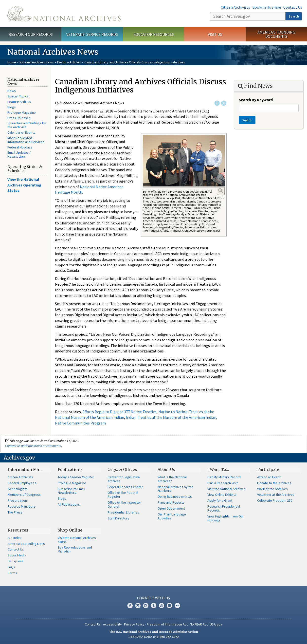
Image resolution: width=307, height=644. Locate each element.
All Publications (69, 504)
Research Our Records (31, 34)
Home (12, 62)
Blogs (12, 107)
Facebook (217, 103)
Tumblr (154, 606)
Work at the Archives (272, 489)
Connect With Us (153, 598)
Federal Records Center (125, 487)
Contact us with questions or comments (33, 446)
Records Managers (22, 506)
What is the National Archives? (172, 479)
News (12, 91)
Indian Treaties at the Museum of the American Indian (171, 417)
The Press (15, 512)
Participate (268, 469)
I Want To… (218, 469)
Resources (18, 530)
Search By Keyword (256, 100)
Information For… (25, 469)
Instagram (146, 606)
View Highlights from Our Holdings (226, 518)
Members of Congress (24, 495)
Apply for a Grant (220, 500)
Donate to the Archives (274, 483)
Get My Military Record (224, 477)
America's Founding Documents (276, 34)
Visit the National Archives (226, 489)
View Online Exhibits (222, 495)
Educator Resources (154, 34)
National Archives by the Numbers (175, 489)
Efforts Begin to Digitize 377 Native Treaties (119, 412)
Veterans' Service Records (92, 34)
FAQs (11, 567)
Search (294, 16)
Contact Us (293, 7)
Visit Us (215, 34)
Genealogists (18, 489)
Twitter (224, 103)
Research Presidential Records (224, 508)
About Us (166, 469)
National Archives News (37, 62)
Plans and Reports (171, 502)
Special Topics (18, 96)
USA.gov (216, 624)
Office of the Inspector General (124, 504)
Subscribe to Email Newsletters (71, 491)
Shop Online (70, 530)
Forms (12, 573)
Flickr (177, 606)
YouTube (162, 606)
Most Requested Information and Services (26, 140)
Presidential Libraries (123, 512)
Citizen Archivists (235, 7)
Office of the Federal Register (123, 495)
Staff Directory (118, 518)
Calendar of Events (21, 132)
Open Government (171, 508)
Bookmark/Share (267, 7)
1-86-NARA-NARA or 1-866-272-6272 (153, 637)
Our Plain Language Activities (172, 516)
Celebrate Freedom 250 (275, 500)
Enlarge (221, 191)
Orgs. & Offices (122, 469)
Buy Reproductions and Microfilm (75, 549)
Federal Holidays (20, 147)
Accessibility (112, 624)
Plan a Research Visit (223, 483)
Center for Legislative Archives (124, 479)
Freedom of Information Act (167, 624)
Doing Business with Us (175, 497)
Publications (70, 469)
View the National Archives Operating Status (24, 185)
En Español (16, 561)
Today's (76, 477)
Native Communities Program (80, 423)
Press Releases (19, 118)
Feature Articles (69, 62)
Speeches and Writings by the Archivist (27, 125)
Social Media (17, 555)
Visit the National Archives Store (77, 540)
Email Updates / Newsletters (19, 154)
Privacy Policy (134, 624)
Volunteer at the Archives (276, 495)
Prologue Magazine (22, 112)
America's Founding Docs (26, 544)
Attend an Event (269, 477)
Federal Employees (22, 483)
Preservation (17, 500)
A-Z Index (14, 538)
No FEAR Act (199, 624)
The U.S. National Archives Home (64, 14)
